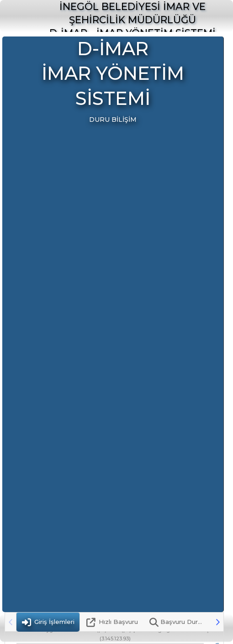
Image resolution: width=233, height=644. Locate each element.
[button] (218, 622)
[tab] (48, 622)
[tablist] (114, 622)
